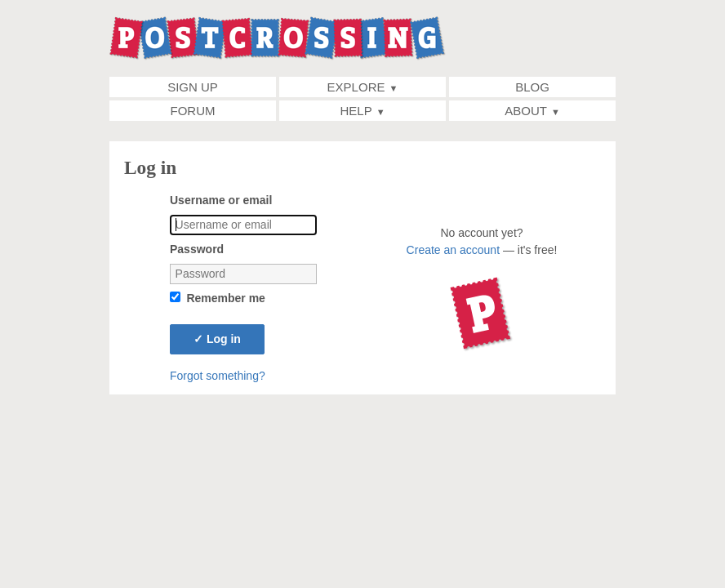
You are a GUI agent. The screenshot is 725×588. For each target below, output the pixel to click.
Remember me (226, 298)
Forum (193, 111)
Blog (532, 87)
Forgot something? (218, 376)
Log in (217, 339)
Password (197, 249)
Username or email (221, 200)
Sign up (193, 87)
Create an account (453, 250)
